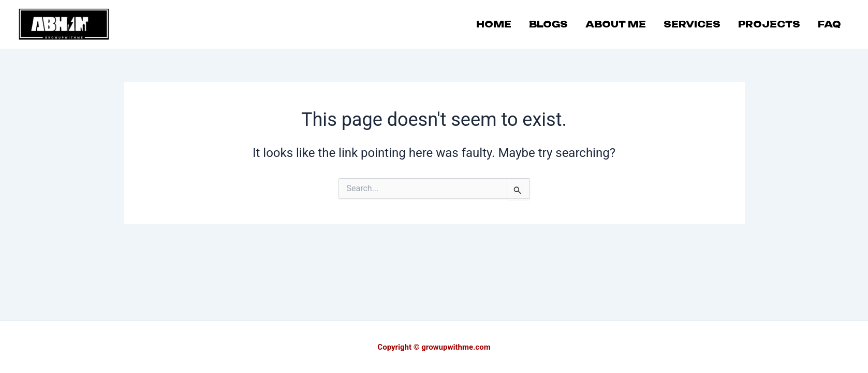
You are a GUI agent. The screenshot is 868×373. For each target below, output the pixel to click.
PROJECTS (769, 24)
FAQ (829, 24)
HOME (494, 24)
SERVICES (692, 24)
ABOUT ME (616, 24)
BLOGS (548, 24)
